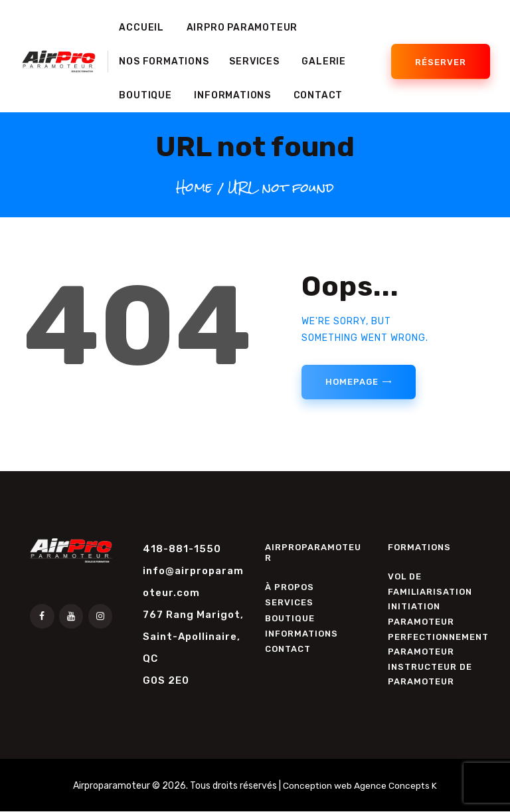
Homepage (352, 382)
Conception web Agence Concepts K (360, 786)
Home (194, 187)
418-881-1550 (182, 549)
